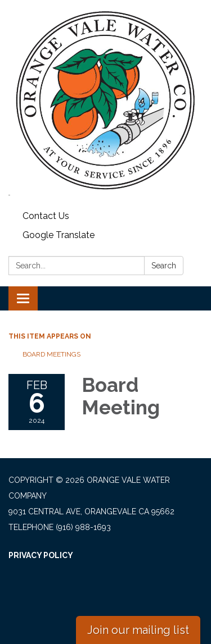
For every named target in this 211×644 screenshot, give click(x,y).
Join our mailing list (138, 630)
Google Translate (59, 235)
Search (164, 266)
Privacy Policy (41, 555)
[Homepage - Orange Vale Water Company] (105, 101)
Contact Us (46, 216)
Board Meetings (51, 354)
